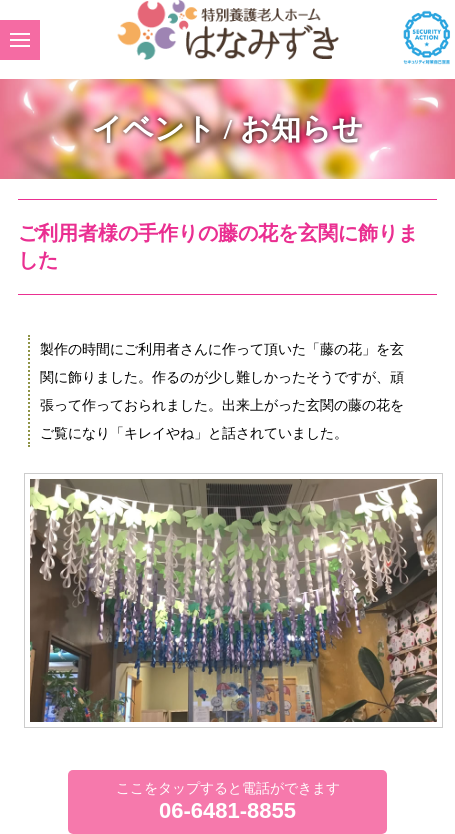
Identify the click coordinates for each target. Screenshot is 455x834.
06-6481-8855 (227, 810)
